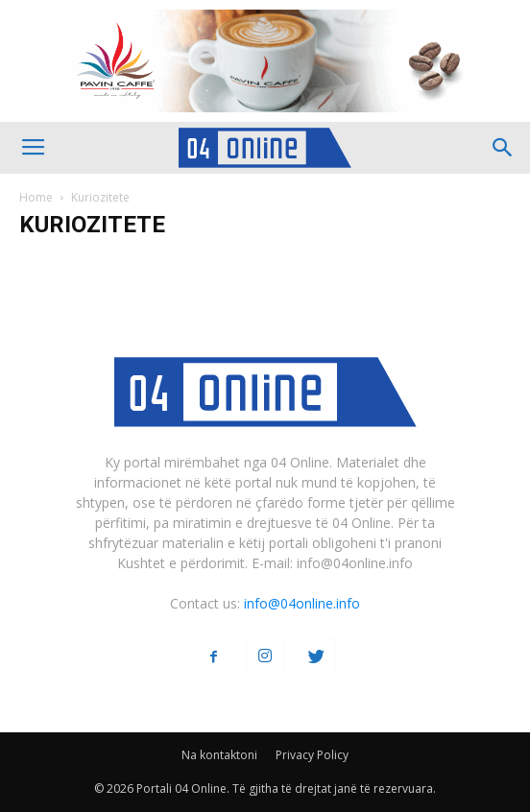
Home (36, 197)
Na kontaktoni (219, 755)
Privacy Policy (312, 755)
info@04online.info (302, 603)
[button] (503, 148)
